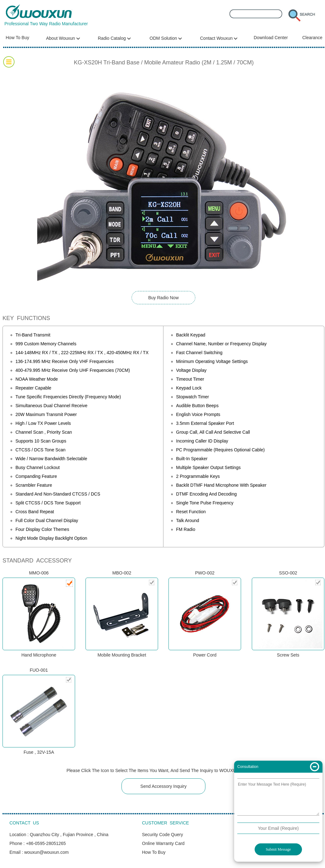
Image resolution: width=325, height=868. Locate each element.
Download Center (271, 38)
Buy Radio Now (164, 298)
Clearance (312, 38)
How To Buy (17, 38)
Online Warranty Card (163, 843)
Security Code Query (162, 835)
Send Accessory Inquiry (163, 786)
